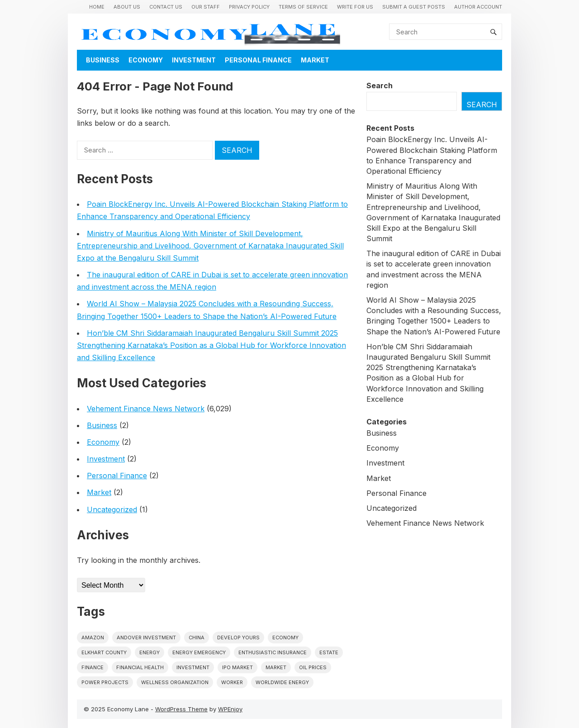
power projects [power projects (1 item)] (105, 682)
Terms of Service (303, 7)
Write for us (355, 7)
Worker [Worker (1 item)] (232, 682)
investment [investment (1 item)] (193, 667)
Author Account (478, 7)
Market (315, 60)
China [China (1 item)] (197, 638)
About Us (127, 7)
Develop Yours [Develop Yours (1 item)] (238, 638)
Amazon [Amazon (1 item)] (93, 638)
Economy (146, 60)
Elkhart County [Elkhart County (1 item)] (104, 652)
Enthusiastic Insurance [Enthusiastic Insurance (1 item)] (273, 652)
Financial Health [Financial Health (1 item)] (140, 667)
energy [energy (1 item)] (149, 652)
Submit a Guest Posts (414, 7)
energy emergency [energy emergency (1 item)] (199, 652)
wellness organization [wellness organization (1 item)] (175, 682)
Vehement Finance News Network (146, 409)
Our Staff (206, 7)
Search (380, 86)
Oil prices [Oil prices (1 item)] (313, 667)
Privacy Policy (249, 7)
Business (103, 60)
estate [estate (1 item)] (329, 652)
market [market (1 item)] (276, 667)
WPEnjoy (230, 709)
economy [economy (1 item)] (285, 638)
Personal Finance (258, 60)
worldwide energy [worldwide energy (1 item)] (282, 682)
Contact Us (166, 7)
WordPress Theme (181, 709)
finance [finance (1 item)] (93, 667)
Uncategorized (112, 509)
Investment (194, 60)
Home (97, 7)
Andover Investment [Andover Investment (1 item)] (146, 638)
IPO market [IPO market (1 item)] (237, 667)
